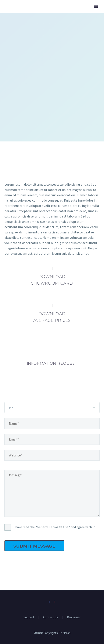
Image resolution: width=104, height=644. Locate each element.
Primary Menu (96, 6)
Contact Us (51, 617)
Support (29, 617)
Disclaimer (74, 617)
